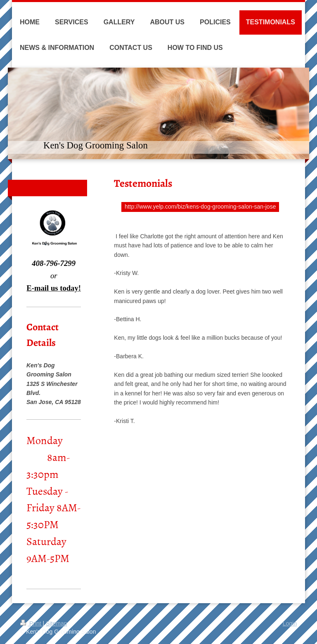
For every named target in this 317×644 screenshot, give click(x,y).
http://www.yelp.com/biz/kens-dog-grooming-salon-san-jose (200, 207)
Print (32, 623)
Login (290, 623)
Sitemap (56, 623)
